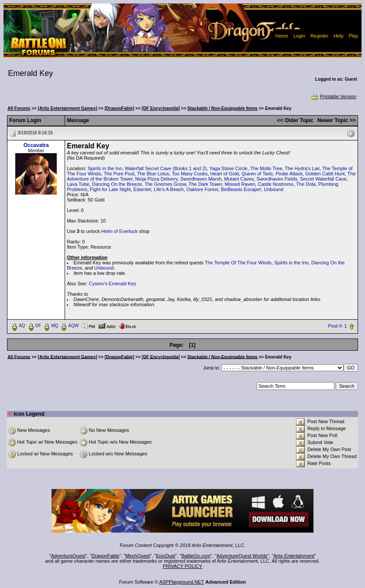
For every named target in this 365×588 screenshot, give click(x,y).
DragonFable (106, 556)
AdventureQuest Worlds (242, 556)
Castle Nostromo (275, 184)
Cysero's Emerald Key (112, 284)
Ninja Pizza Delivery (157, 179)
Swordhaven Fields (277, 179)
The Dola (306, 184)
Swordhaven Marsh (201, 179)
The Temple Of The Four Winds (238, 263)
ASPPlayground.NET (182, 582)
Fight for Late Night (110, 189)
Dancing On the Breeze (117, 184)
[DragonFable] (120, 108)
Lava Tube (78, 184)
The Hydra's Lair (302, 168)
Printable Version (333, 96)
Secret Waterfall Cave (323, 179)
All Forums (19, 108)
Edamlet (142, 189)
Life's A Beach (169, 189)
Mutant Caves (239, 179)
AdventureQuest (68, 556)
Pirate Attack (289, 174)
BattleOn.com (196, 556)
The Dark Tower (205, 184)
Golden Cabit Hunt (325, 174)
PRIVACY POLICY (183, 566)
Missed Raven (240, 184)
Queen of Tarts (257, 174)
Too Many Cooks (190, 174)
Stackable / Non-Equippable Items (222, 108)
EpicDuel (165, 556)
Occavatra (36, 145)
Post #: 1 (337, 326)
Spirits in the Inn (105, 168)
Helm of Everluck (119, 231)
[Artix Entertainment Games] (68, 108)
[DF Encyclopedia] (161, 108)
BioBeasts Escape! (241, 189)
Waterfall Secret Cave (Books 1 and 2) (166, 168)
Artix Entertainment (294, 556)
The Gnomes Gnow (165, 184)
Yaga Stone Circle (228, 168)
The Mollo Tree (266, 168)
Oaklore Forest (202, 189)
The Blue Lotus (153, 174)
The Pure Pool (119, 174)
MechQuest (138, 556)
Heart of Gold (225, 174)
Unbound (274, 189)
